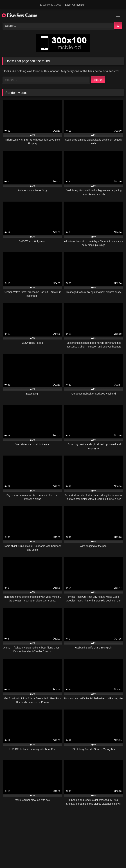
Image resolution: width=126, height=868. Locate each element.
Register (81, 5)
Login (68, 5)
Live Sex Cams (19, 15)
